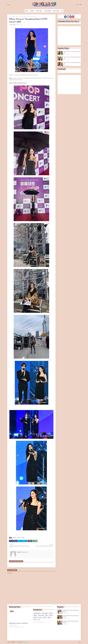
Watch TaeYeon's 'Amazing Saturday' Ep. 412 (72, 63)
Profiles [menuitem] (32, 11)
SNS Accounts (41, 615)
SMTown (35, 615)
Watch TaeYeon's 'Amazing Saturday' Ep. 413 (72, 58)
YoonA (35, 620)
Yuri (39, 620)
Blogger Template (26, 642)
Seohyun (51, 615)
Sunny (40, 617)
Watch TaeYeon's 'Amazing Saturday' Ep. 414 (72, 52)
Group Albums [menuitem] (48, 11)
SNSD (19, 538)
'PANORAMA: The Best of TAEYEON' (18, 623)
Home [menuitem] (27, 11)
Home (8, 5)
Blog (16, 642)
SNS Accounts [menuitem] (39, 11)
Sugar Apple (13, 25)
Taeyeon (45, 617)
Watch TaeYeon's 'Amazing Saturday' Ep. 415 (71, 611)
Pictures (15, 538)
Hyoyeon (51, 613)
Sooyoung (36, 617)
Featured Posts (45, 613)
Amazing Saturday (37, 613)
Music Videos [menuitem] (56, 11)
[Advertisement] (69, 36)
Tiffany (13, 17)
